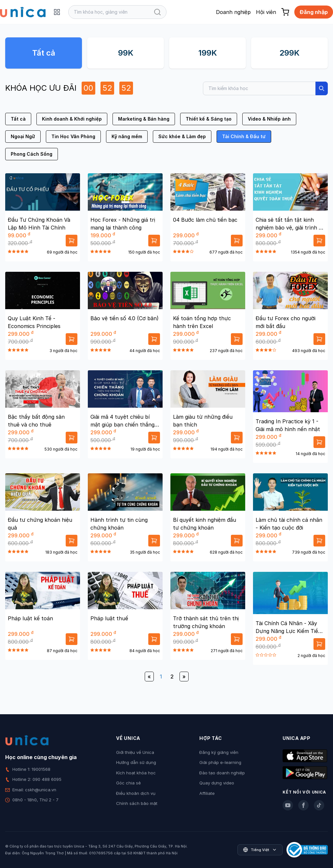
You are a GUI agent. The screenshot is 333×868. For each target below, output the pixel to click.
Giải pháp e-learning (220, 762)
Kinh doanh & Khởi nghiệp (72, 119)
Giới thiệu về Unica (135, 752)
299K (289, 53)
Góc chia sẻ (128, 783)
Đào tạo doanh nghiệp (222, 773)
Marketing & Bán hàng (144, 119)
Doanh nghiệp (233, 12)
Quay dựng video (217, 783)
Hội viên (266, 12)
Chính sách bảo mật (137, 803)
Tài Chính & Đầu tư (244, 136)
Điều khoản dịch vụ (136, 793)
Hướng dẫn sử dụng (136, 762)
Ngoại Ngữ (23, 136)
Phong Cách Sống (32, 154)
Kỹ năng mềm (127, 136)
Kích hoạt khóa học (136, 773)
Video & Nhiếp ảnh (269, 119)
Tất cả (44, 53)
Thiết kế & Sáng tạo (209, 119)
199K (208, 53)
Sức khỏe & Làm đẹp (182, 136)
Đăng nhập (314, 12)
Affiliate (207, 793)
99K (126, 53)
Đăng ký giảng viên (219, 752)
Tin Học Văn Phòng (73, 136)
